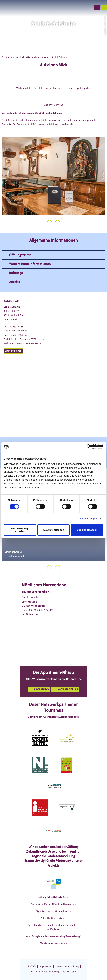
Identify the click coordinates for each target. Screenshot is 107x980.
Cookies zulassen (87, 530)
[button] (72, 8)
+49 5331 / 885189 (54, 105)
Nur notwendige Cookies (20, 530)
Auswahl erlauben (53, 530)
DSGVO (32, 966)
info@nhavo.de (30, 614)
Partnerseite (69, 972)
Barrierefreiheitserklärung (45, 972)
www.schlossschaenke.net (28, 343)
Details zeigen (89, 519)
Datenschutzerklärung (67, 966)
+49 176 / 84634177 (21, 331)
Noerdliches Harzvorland (27, 57)
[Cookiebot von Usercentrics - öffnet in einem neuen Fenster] (89, 447)
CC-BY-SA (105, 32)
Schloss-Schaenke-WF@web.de (28, 339)
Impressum (46, 966)
